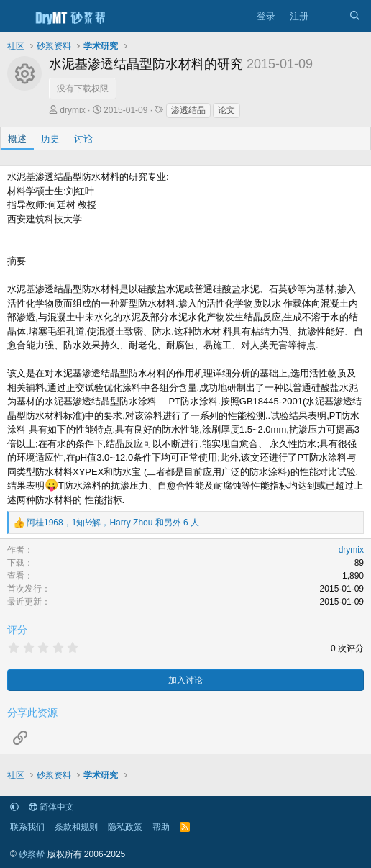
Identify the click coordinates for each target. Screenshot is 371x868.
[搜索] (355, 17)
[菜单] (17, 17)
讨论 (83, 139)
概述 (17, 139)
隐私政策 (125, 827)
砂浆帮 (32, 854)
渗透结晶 (188, 110)
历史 (50, 139)
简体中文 (51, 807)
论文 (226, 110)
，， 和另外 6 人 (113, 523)
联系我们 (27, 827)
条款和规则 (76, 827)
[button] (14, 807)
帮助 (161, 827)
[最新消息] (329, 17)
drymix (72, 110)
